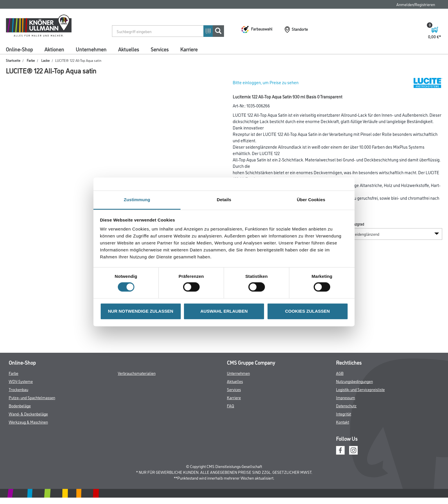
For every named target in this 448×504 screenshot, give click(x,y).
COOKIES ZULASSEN (307, 311)
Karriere (189, 49)
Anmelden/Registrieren (416, 4)
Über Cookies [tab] (311, 200)
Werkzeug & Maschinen (28, 422)
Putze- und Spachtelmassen (32, 397)
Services (160, 49)
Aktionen (54, 49)
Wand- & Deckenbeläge (28, 414)
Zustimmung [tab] (137, 200)
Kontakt (343, 422)
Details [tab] (224, 200)
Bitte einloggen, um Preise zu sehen (266, 82)
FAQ (231, 405)
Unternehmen (91, 49)
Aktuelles (129, 49)
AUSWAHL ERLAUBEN (224, 311)
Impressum (346, 397)
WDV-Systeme (21, 381)
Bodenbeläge (20, 405)
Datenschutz (346, 405)
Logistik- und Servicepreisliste (360, 389)
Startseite (13, 60)
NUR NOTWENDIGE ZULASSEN (141, 311)
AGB (340, 373)
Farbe (31, 60)
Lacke (45, 60)
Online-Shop (19, 49)
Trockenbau (18, 389)
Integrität (344, 414)
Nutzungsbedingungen (354, 381)
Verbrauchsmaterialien (137, 373)
